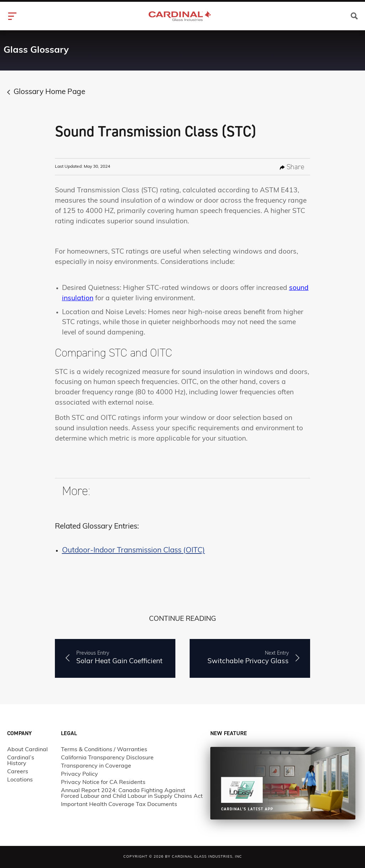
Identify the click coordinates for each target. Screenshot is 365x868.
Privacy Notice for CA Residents (103, 783)
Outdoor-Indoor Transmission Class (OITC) (133, 550)
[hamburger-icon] (13, 16)
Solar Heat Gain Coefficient (119, 657)
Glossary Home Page (49, 92)
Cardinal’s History (21, 761)
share (292, 167)
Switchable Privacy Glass (248, 657)
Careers (18, 772)
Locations (20, 780)
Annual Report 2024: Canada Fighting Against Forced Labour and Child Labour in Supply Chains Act (132, 794)
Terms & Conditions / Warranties (104, 750)
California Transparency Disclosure (107, 758)
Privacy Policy (79, 774)
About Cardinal (27, 750)
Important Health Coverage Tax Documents (119, 805)
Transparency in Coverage (96, 766)
